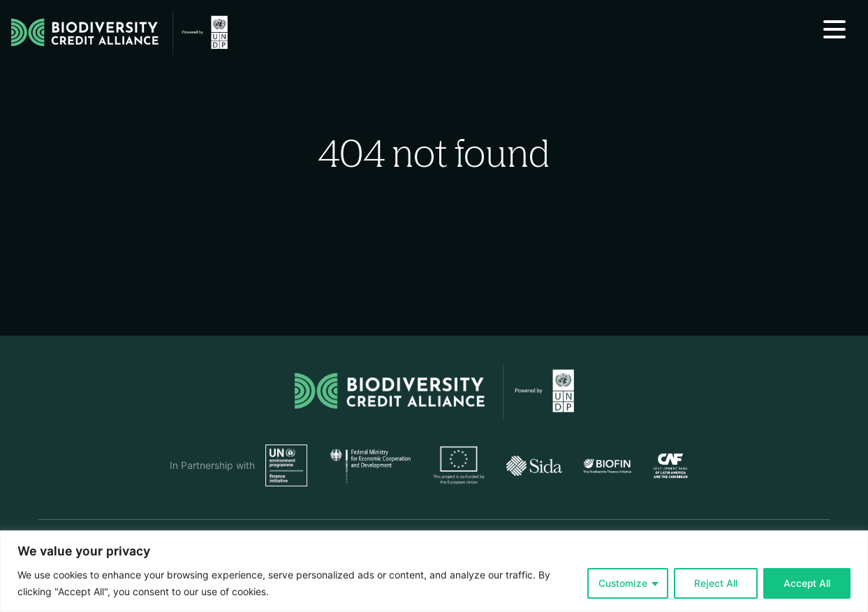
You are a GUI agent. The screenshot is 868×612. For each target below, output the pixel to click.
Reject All (716, 583)
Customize (623, 583)
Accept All (807, 583)
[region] (434, 571)
